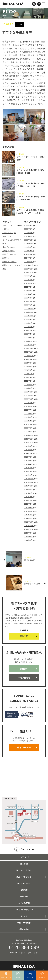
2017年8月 (28, 537)
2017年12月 (29, 522)
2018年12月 (29, 479)
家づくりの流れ (24, 883)
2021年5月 (28, 374)
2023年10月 (29, 272)
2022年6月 (28, 327)
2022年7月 (28, 323)
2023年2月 (28, 301)
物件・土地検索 (24, 923)
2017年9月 (28, 533)
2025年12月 (29, 240)
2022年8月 (28, 320)
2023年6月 (28, 287)
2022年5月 (28, 330)
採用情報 (24, 896)
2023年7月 (28, 283)
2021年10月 (29, 356)
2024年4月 (28, 251)
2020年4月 (28, 421)
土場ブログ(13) (9, 251)
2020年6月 (28, 414)
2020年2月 (28, 428)
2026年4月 (28, 226)
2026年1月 (28, 236)
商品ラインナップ (24, 877)
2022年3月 (28, 338)
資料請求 (24, 669)
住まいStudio (24, 748)
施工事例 (24, 864)
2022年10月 (29, 316)
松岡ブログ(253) (9, 254)
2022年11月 (29, 312)
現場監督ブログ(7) (10, 262)
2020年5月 (28, 417)
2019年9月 (28, 446)
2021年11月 (29, 352)
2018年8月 (28, 493)
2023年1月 (28, 305)
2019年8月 (28, 450)
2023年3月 (28, 298)
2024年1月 (28, 262)
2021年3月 (28, 381)
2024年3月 (28, 254)
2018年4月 (28, 508)
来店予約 (24, 636)
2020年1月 (28, 432)
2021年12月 (29, 348)
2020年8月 (28, 406)
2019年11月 (29, 439)
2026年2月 (28, 233)
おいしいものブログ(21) (12, 226)
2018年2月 (28, 515)
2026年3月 (28, 229)
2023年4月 (28, 294)
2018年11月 (29, 482)
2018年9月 (28, 490)
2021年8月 (28, 363)
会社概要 (24, 890)
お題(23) (6, 229)
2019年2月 (28, 471)
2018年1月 (28, 519)
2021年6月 (28, 370)
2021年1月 (28, 388)
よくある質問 (24, 903)
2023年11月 (29, 269)
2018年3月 (28, 511)
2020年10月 (29, 399)
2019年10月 (29, 442)
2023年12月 (29, 265)
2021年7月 (28, 367)
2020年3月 (28, 424)
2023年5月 (28, 291)
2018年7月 (28, 497)
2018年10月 (29, 486)
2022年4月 (28, 334)
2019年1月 (28, 475)
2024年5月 (28, 247)
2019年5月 (28, 461)
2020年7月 (28, 410)
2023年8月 (28, 280)
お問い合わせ (24, 678)
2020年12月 (29, 392)
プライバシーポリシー (24, 910)
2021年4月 (28, 377)
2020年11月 (29, 396)
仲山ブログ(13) (9, 247)
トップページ (24, 857)
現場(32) (6, 258)
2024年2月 (28, 258)
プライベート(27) (9, 233)
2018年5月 (28, 504)
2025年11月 (29, 244)
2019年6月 (28, 457)
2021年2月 (28, 385)
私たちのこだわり (24, 870)
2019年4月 (28, 464)
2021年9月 (28, 359)
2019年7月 (28, 453)
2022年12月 (29, 309)
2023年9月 (28, 276)
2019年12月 (29, 435)
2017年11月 (29, 526)
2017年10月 (29, 529)
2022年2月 (28, 341)
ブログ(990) (7, 236)
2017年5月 (28, 540)
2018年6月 (28, 500)
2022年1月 (28, 345)
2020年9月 (28, 403)
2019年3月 (28, 468)
